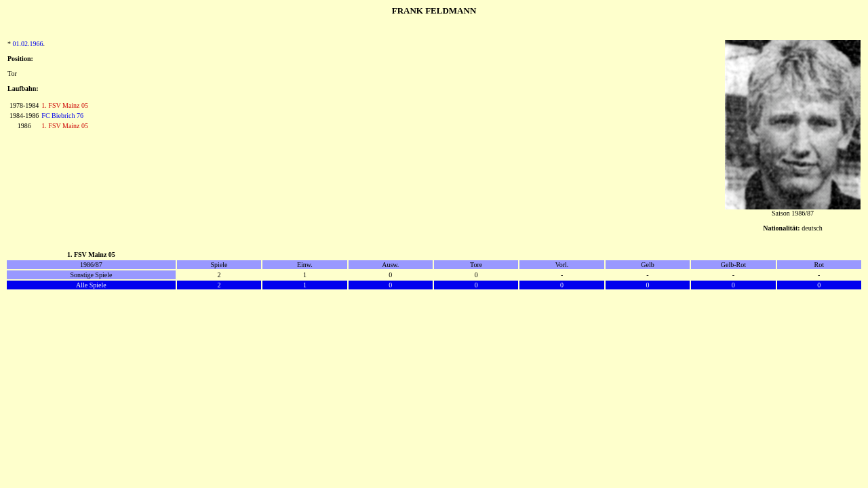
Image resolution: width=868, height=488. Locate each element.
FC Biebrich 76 (62, 116)
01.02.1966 (28, 44)
